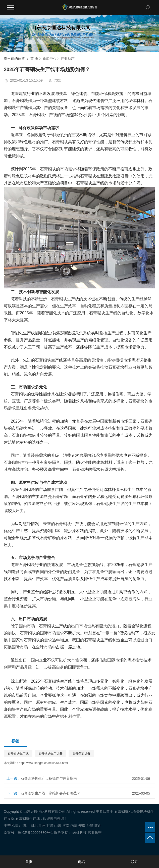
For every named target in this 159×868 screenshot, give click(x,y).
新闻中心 (49, 59)
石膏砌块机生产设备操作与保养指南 (49, 778)
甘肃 (50, 826)
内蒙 (74, 826)
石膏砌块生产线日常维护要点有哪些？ (50, 793)
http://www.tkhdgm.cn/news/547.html (43, 763)
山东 (58, 826)
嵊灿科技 (79, 833)
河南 (66, 826)
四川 (26, 826)
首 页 (34, 59)
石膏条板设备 (81, 753)
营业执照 (95, 833)
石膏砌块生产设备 (50, 753)
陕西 (98, 826)
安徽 (82, 826)
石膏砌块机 (123, 811)
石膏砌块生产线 (18, 753)
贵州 (42, 826)
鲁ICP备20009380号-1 (35, 833)
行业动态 (68, 59)
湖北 (34, 826)
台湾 (90, 826)
